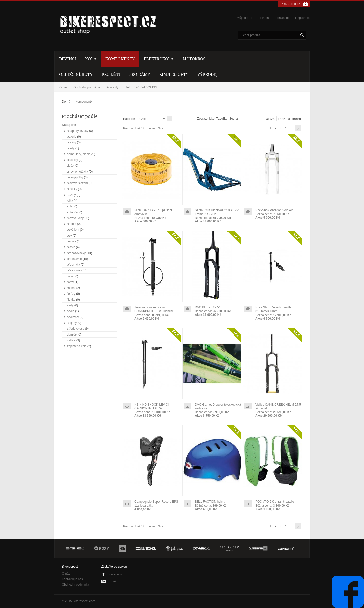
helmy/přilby (75, 177)
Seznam (235, 119)
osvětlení (73, 230)
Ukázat (271, 119)
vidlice (71, 340)
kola (70, 206)
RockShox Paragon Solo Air (274, 210)
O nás (63, 87)
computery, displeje (80, 154)
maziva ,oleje (76, 218)
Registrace (302, 18)
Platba (265, 18)
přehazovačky (76, 253)
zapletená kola (77, 346)
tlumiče (72, 334)
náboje (72, 224)
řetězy (71, 294)
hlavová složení (77, 183)
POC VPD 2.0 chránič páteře (275, 502)
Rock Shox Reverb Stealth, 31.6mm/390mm (274, 309)
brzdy (71, 148)
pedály (71, 241)
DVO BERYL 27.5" (207, 307)
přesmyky (73, 265)
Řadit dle (129, 119)
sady (70, 305)
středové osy (76, 329)
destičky (72, 160)
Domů (66, 102)
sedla (71, 311)
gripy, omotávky (77, 172)
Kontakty (112, 87)
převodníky (74, 270)
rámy (70, 282)
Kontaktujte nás (72, 579)
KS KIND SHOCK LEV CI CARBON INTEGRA (152, 406)
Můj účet (243, 18)
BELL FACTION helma (210, 502)
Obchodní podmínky (87, 87)
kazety (71, 195)
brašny (72, 142)
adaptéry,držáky (78, 131)
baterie (72, 137)
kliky (70, 201)
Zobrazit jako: (206, 119)
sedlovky (73, 317)
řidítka (71, 300)
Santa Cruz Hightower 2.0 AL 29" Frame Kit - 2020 (217, 212)
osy (69, 236)
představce (74, 259)
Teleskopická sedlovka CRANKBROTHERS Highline (154, 309)
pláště (71, 247)
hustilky (72, 189)
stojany (72, 323)
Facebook (115, 574)
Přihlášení (282, 18)
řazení (71, 288)
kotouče (72, 212)
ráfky (70, 276)
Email (112, 581)
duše (70, 166)
